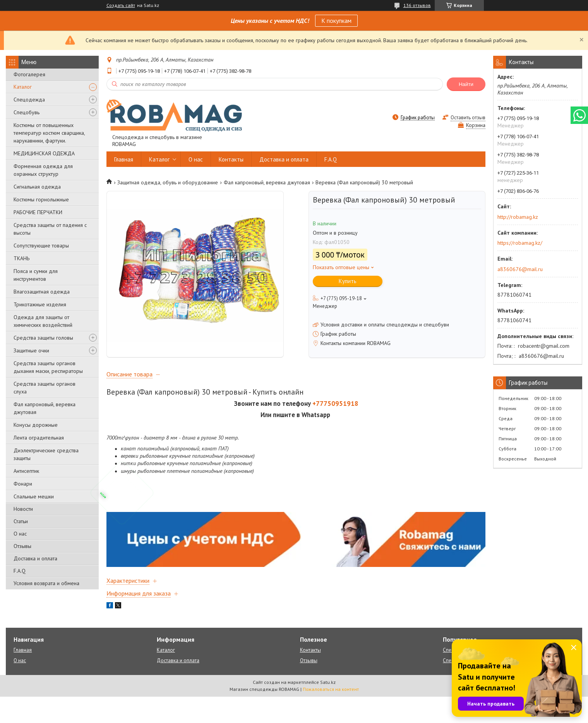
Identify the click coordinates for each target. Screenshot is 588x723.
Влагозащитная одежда (42, 292)
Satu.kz (328, 708)
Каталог (23, 87)
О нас (20, 534)
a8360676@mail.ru (520, 269)
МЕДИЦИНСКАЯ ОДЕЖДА (44, 153)
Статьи (21, 521)
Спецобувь (27, 112)
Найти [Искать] (466, 84)
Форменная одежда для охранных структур (43, 170)
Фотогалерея (29, 74)
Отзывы (22, 546)
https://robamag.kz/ (520, 243)
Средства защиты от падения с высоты (50, 229)
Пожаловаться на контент (331, 715)
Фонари (23, 484)
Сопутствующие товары (41, 246)
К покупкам (336, 21)
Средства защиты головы (43, 338)
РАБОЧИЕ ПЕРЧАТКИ (38, 212)
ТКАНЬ (21, 258)
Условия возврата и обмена (46, 583)
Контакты (231, 159)
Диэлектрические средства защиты (46, 454)
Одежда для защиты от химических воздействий (43, 321)
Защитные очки (31, 350)
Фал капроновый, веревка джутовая (45, 408)
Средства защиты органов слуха (45, 388)
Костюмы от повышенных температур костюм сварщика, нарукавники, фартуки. (49, 133)
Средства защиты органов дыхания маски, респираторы (48, 367)
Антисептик (26, 471)
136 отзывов (417, 5)
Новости (23, 509)
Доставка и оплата (35, 558)
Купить (348, 281)
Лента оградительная (39, 438)
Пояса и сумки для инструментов (36, 275)
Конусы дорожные (36, 425)
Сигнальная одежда (37, 187)
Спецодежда (29, 100)
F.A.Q (20, 571)
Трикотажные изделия (40, 304)
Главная (124, 159)
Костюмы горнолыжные (41, 199)
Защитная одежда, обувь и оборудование (168, 182)
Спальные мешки (34, 496)
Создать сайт (121, 5)
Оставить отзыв (468, 118)
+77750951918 (335, 430)
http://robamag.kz (518, 217)
